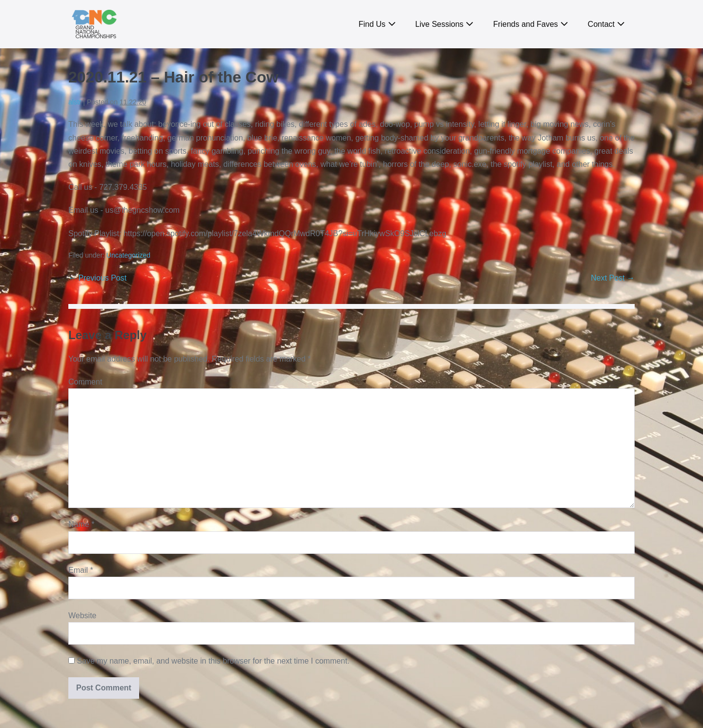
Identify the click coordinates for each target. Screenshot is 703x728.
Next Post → (613, 278)
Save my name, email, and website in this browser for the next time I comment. (213, 661)
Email (81, 570)
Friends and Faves (526, 24)
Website (83, 616)
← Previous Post (97, 278)
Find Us (372, 24)
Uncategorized (128, 255)
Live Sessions (440, 24)
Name (81, 524)
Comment (85, 382)
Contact (601, 24)
